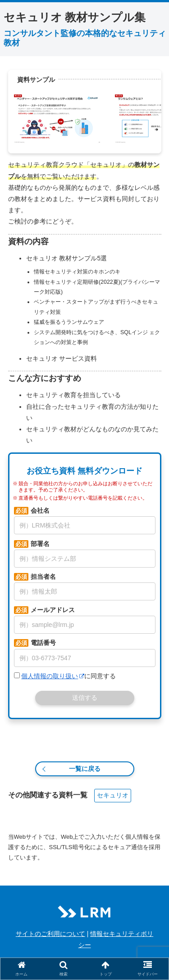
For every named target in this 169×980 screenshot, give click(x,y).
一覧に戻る (85, 769)
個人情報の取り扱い (53, 676)
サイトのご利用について (50, 934)
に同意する (65, 676)
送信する (85, 698)
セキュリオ (113, 795)
